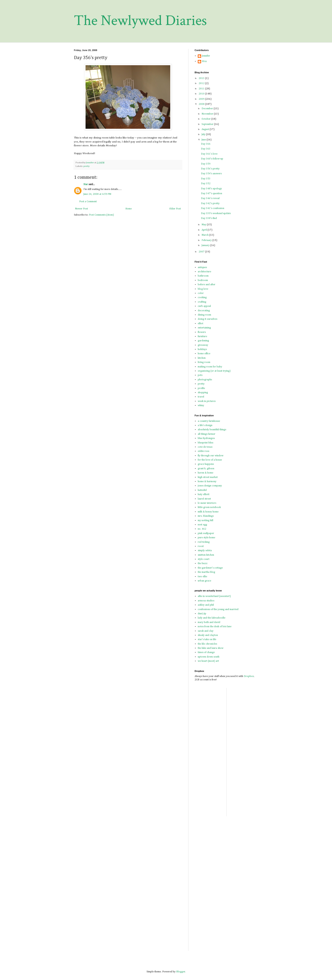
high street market (208, 477)
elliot (201, 324)
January (206, 245)
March (205, 235)
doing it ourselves (207, 319)
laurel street (204, 499)
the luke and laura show (211, 648)
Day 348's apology (211, 189)
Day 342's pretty (210, 203)
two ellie (202, 577)
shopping (203, 393)
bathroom (203, 276)
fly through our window (211, 456)
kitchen (202, 358)
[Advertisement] (263, 718)
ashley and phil (206, 605)
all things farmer (207, 434)
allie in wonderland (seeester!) (214, 596)
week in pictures (207, 401)
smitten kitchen (206, 555)
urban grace (204, 581)
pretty (86, 166)
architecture (204, 272)
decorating (204, 311)
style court (204, 559)
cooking (202, 298)
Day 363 (206, 149)
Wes (204, 61)
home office (204, 354)
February (207, 240)
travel (201, 397)
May (204, 225)
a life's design (205, 425)
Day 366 (206, 144)
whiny (201, 406)
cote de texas (205, 447)
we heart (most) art (208, 661)
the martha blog (206, 572)
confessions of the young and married (218, 609)
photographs (205, 380)
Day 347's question (212, 194)
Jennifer (206, 56)
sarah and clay (206, 631)
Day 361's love (209, 154)
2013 (202, 78)
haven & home (205, 473)
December (208, 109)
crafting (202, 302)
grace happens (206, 464)
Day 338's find (209, 218)
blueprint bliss (205, 443)
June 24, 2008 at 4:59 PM (97, 194)
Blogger (181, 972)
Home (129, 209)
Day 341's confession (213, 208)
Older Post (175, 209)
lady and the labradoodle (212, 618)
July (204, 134)
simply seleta (205, 551)
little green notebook (209, 507)
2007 (202, 252)
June (204, 140)
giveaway (203, 345)
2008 (202, 104)
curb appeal (204, 306)
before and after (207, 285)
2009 (202, 99)
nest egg (202, 525)
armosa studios (206, 601)
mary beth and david (209, 622)
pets (200, 375)
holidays (202, 349)
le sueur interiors (207, 503)
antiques (202, 267)
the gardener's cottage (210, 568)
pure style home (206, 538)
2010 (202, 94)
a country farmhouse (209, 421)
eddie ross (203, 451)
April (205, 230)
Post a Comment (88, 202)
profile (201, 388)
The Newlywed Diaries (140, 21)
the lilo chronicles (207, 644)
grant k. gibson (206, 469)
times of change (206, 652)
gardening (203, 341)
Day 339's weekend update (216, 213)
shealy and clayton (208, 635)
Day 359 (206, 164)
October (206, 119)
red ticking (204, 542)
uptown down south (209, 657)
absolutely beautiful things (212, 430)
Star (86, 184)
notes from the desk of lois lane (215, 627)
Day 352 (206, 184)
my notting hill (205, 520)
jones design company (210, 486)
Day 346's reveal (210, 198)
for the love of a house (210, 460)
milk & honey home (208, 512)
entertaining (204, 328)
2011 (202, 89)
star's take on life (207, 639)
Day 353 (206, 179)
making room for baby (210, 367)
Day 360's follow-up (212, 159)
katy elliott (204, 494)
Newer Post (81, 209)
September (208, 124)
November (208, 114)
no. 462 (202, 529)
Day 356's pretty (210, 169)
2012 (202, 83)
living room (204, 362)
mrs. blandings (206, 516)
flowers (202, 332)
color (201, 293)
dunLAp (202, 614)
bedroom (203, 280)
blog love (203, 289)
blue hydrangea (206, 438)
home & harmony (207, 482)
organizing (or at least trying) (214, 371)
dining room (204, 315)
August (206, 129)
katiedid (202, 490)
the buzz (203, 563)
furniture (202, 336)
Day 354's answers (211, 174)
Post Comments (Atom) (101, 215)
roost (201, 546)
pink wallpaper (206, 533)
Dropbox (249, 676)
